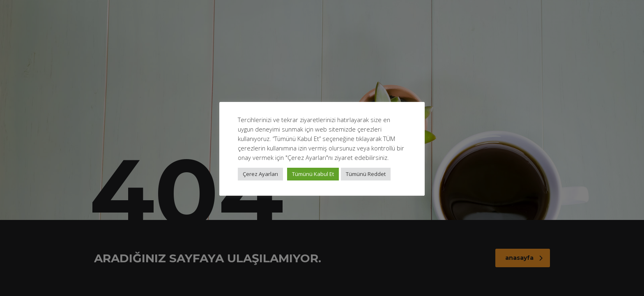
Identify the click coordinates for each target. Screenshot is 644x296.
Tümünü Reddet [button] (366, 174)
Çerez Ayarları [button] (260, 174)
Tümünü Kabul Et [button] (313, 174)
